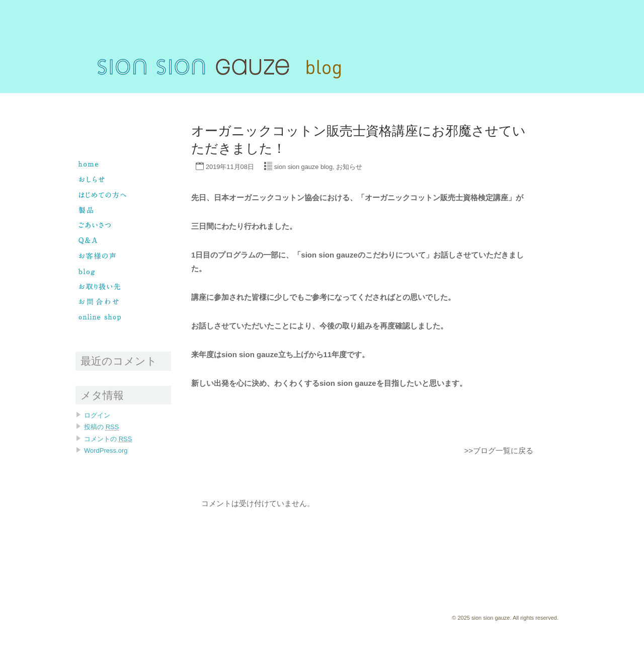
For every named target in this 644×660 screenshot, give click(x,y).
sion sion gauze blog (303, 167)
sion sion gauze (96, 98)
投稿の (101, 427)
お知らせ (349, 167)
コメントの (108, 439)
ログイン (97, 415)
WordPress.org (106, 450)
